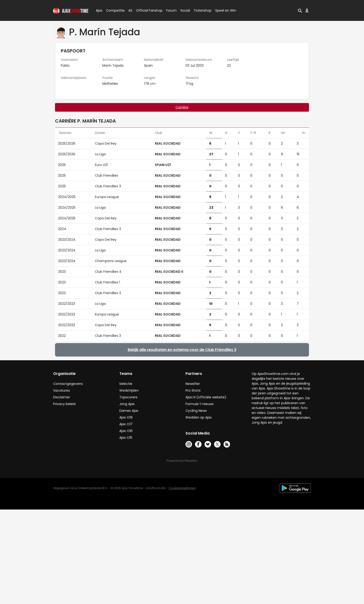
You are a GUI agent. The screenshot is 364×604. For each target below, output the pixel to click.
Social (184, 10)
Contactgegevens (68, 384)
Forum (171, 10)
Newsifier (193, 384)
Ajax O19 (126, 417)
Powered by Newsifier (182, 461)
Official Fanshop (146, 10)
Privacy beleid (64, 404)
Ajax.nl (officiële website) (206, 397)
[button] (300, 10)
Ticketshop (203, 10)
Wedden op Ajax (199, 417)
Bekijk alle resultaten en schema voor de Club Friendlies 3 (182, 350)
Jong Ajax (127, 404)
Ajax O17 (126, 424)
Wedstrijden (129, 390)
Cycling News (196, 411)
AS (130, 10)
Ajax (99, 10)
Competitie (114, 10)
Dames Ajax (129, 411)
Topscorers (128, 397)
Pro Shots (193, 390)
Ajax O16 (126, 431)
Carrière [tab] (182, 107)
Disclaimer (62, 397)
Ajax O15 (126, 438)
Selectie (126, 384)
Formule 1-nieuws (200, 404)
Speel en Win (226, 10)
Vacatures (62, 390)
